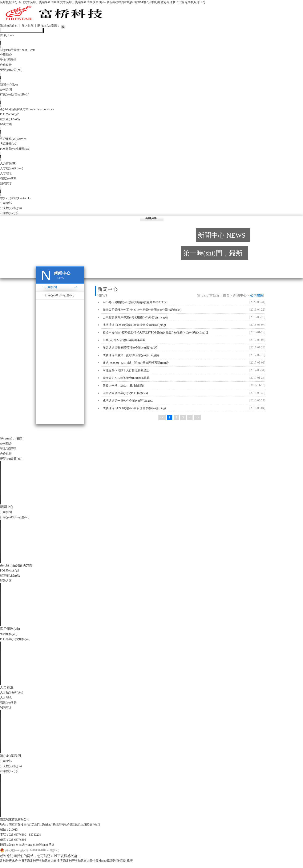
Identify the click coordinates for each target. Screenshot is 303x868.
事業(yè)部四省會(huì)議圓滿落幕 (124, 345)
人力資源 (9, 167)
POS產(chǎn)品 (11, 116)
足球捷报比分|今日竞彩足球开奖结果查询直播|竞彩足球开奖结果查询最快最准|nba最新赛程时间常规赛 (76, 865)
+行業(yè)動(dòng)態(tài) (59, 300)
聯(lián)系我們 (18, 202)
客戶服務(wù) (15, 142)
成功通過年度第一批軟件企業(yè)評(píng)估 (131, 360)
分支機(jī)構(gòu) (12, 212)
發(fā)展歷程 (9, 61)
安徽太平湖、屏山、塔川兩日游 (123, 390)
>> (197, 422)
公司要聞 (7, 91)
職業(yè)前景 (9, 182)
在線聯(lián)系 (10, 217)
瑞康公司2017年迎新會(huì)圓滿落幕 (126, 382)
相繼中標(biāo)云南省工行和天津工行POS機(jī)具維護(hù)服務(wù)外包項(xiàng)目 (155, 337)
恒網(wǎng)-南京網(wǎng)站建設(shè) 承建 (31, 849)
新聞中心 (11, 86)
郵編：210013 (10, 834)
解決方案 (7, 126)
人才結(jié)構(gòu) (13, 172)
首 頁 (8, 36)
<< (162, 422)
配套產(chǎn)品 (11, 121)
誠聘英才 (7, 187)
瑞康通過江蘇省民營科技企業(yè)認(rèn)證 (130, 352)
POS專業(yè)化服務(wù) (17, 152)
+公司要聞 (50, 292)
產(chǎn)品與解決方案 (31, 111)
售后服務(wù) (10, 147)
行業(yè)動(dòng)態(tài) (17, 96)
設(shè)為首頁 (10, 26)
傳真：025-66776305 (15, 844)
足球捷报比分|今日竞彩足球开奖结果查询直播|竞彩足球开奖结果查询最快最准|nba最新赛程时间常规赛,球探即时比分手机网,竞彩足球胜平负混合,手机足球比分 (118, 2)
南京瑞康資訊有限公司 (17, 824)
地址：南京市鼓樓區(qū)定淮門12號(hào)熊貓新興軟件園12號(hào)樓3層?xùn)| (57, 829)
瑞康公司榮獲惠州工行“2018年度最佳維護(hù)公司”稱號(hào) (142, 314)
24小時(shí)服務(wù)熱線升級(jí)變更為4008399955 (135, 307)
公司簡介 (7, 56)
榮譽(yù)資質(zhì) (13, 71)
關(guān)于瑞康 (20, 51)
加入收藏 (31, 26)
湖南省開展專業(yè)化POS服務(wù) (125, 398)
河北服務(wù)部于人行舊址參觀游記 (126, 375)
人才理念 (7, 177)
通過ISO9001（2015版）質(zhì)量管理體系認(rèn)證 (136, 367)
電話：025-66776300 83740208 (23, 839)
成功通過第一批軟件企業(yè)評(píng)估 (128, 405)
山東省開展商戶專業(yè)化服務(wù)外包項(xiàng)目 (136, 322)
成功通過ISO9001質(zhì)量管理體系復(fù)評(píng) (134, 329)
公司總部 (7, 207)
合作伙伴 (7, 66)
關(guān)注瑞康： (54, 26)
